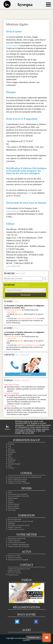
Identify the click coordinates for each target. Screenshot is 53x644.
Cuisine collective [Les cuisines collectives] (14, 540)
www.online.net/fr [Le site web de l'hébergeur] (13, 266)
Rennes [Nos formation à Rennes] (10, 458)
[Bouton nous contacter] (47, 638)
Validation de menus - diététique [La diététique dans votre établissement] (19, 483)
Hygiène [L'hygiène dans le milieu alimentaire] (11, 502)
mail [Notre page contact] (29, 193)
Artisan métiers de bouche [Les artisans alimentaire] (17, 542)
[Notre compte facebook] (36, 622)
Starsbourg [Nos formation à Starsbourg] (12, 460)
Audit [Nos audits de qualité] (26, 630)
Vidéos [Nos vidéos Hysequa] (26, 580)
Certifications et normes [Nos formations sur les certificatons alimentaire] (16, 529)
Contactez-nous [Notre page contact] (13, 575)
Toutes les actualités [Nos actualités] (15, 558)
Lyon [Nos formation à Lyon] (10, 448)
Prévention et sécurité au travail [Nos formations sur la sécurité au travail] (19, 525)
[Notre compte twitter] (17, 622)
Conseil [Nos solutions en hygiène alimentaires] (26, 473)
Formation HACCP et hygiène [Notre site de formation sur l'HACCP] (18, 560)
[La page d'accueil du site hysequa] (6, 4)
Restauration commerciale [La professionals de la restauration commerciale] (17, 538)
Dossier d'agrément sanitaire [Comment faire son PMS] (18, 479)
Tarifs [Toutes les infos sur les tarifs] (10, 492)
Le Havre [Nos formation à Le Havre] (11, 468)
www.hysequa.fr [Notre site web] (13, 45)
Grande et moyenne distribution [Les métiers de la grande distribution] (19, 546)
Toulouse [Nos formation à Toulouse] (11, 462)
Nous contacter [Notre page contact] (26, 374)
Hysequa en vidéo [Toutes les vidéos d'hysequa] (14, 556)
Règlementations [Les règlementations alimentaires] (26, 607)
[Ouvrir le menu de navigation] (48, 4)
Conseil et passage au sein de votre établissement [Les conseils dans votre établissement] (25, 477)
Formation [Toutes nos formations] (26, 515)
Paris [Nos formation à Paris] (10, 456)
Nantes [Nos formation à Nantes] (10, 454)
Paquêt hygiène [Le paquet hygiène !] (13, 498)
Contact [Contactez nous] (26, 565)
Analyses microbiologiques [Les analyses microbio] (17, 481)
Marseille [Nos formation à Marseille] (11, 450)
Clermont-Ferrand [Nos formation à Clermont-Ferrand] (14, 464)
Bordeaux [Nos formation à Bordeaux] (11, 444)
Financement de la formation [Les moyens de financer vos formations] (18, 494)
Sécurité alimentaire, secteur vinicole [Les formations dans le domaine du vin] (20, 521)
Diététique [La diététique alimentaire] (11, 523)
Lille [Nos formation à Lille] (10, 446)
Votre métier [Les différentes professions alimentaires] (26, 535)
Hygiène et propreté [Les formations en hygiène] (15, 527)
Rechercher (26, 295)
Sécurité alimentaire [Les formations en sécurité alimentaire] (15, 519)
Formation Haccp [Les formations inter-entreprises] (26, 440)
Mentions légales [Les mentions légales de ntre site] (14, 508)
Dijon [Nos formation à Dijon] (10, 466)
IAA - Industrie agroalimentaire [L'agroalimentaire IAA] (19, 544)
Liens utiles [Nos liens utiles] (12, 510)
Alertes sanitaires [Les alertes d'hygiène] (14, 504)
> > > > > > (26, 290)
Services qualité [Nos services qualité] (13, 506)
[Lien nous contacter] (47, 638)
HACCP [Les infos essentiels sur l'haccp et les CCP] (11, 500)
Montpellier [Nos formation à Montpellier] (12, 452)
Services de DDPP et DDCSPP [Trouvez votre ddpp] (18, 496)
